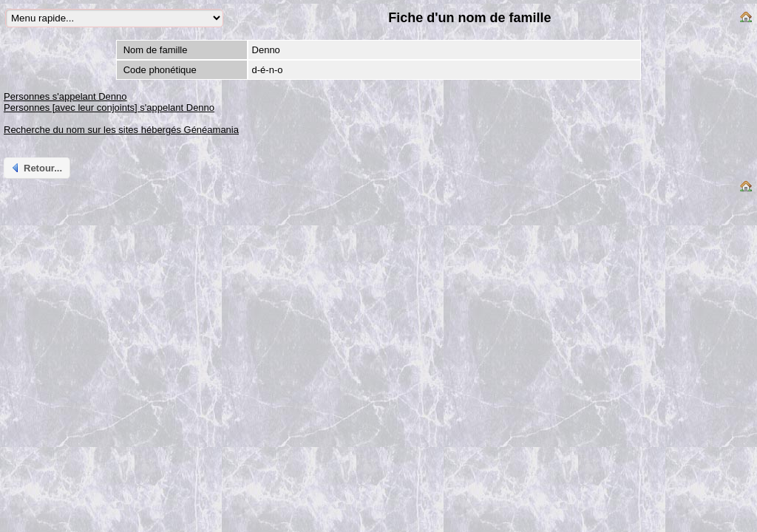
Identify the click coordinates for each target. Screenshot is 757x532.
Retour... (36, 168)
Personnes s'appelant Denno (65, 96)
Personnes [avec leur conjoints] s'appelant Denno (109, 108)
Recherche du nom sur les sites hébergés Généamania (121, 130)
